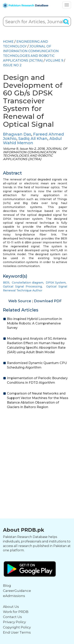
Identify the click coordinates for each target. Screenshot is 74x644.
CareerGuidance (17, 591)
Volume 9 (54, 61)
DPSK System (56, 283)
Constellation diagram (28, 283)
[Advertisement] (37, 452)
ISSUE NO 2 (12, 65)
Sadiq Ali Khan (33, 139)
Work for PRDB (16, 612)
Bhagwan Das (17, 134)
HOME (8, 42)
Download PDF (48, 301)
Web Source (20, 301)
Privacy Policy (14, 622)
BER (6, 283)
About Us (11, 607)
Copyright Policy (17, 627)
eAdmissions (14, 596)
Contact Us (12, 617)
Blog (7, 586)
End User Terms (17, 632)
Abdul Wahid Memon (32, 141)
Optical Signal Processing (22, 286)
